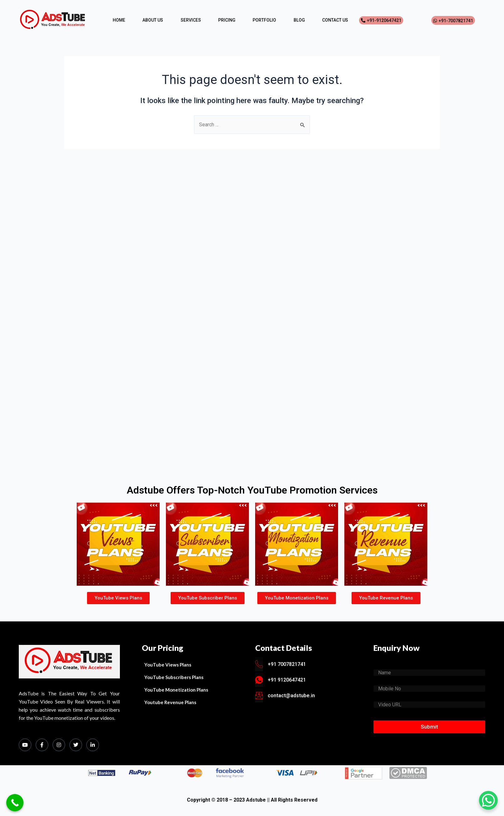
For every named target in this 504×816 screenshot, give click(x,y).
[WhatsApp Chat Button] (488, 800)
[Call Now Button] (15, 803)
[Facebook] (42, 745)
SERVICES (191, 20)
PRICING (227, 20)
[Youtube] (25, 745)
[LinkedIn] (93, 745)
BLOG (299, 20)
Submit (429, 727)
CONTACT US (335, 20)
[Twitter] (76, 745)
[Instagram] (59, 745)
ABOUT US (153, 20)
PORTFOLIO (264, 20)
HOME (119, 20)
